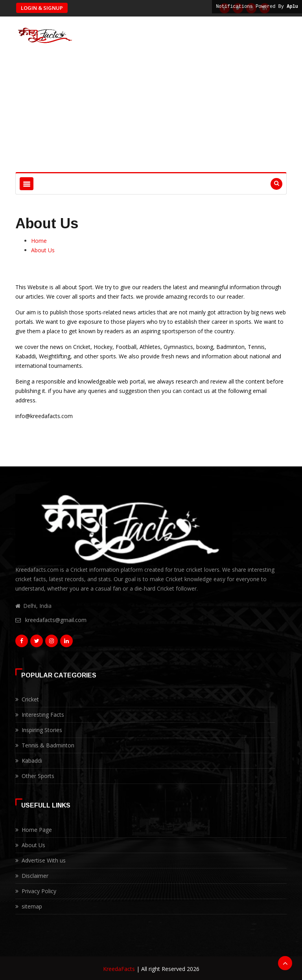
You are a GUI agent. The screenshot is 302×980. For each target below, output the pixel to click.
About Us (43, 250)
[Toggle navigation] (27, 184)
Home (39, 241)
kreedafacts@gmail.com (56, 620)
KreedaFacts (119, 967)
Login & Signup (42, 8)
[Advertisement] (151, 113)
